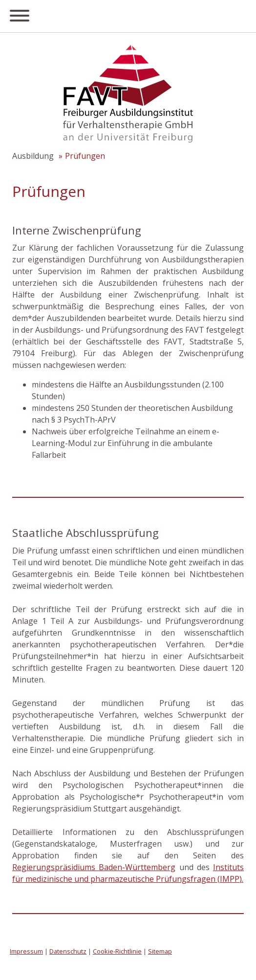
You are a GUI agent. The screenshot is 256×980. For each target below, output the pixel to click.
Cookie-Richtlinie (117, 951)
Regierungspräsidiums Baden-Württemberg (94, 867)
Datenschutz (68, 951)
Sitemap (160, 951)
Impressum (26, 951)
